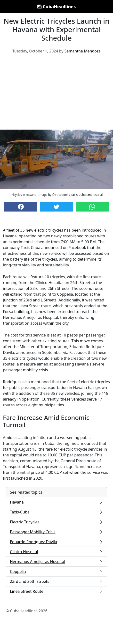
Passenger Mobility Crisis (56, 532)
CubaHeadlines (57, 7)
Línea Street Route (56, 591)
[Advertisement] (56, 94)
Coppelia (56, 571)
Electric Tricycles (56, 522)
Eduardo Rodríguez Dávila (56, 542)
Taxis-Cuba (56, 512)
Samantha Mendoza (83, 51)
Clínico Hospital (56, 552)
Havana (56, 502)
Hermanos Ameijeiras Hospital (56, 562)
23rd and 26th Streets (56, 581)
